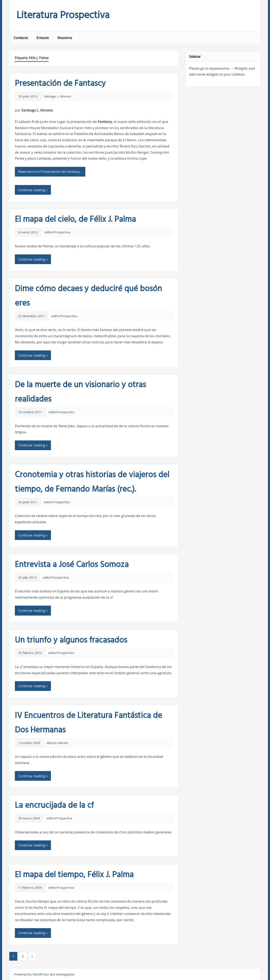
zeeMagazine (65, 974)
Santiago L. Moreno (58, 96)
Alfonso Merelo (57, 743)
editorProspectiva (57, 232)
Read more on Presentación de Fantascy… (50, 172)
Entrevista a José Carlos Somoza (72, 565)
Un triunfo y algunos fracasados (71, 641)
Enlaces (43, 38)
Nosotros (65, 38)
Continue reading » (33, 190)
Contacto (21, 38)
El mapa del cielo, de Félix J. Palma (75, 220)
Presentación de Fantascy (60, 84)
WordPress (41, 974)
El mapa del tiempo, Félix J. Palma (74, 875)
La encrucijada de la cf (54, 806)
